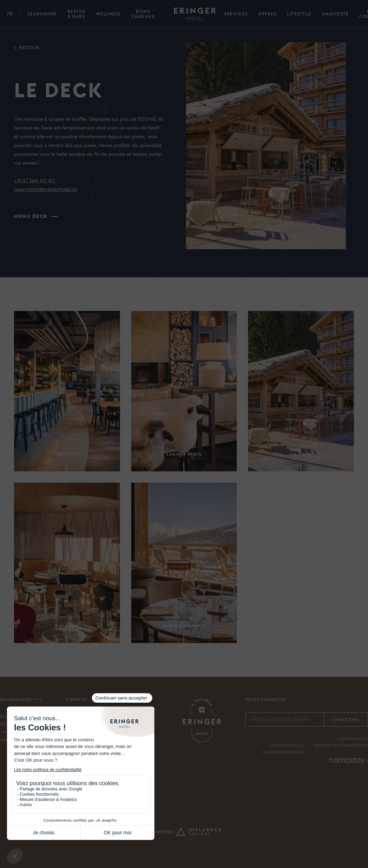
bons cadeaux (143, 14)
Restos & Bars (76, 14)
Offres (267, 14)
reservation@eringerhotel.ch (46, 190)
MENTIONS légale (286, 746)
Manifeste (336, 14)
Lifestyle (299, 14)
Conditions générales (283, 753)
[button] (10, 14)
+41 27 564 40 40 (35, 181)
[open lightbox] (266, 146)
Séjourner (42, 14)
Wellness (108, 14)
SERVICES (236, 14)
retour (29, 48)
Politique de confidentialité (341, 746)
